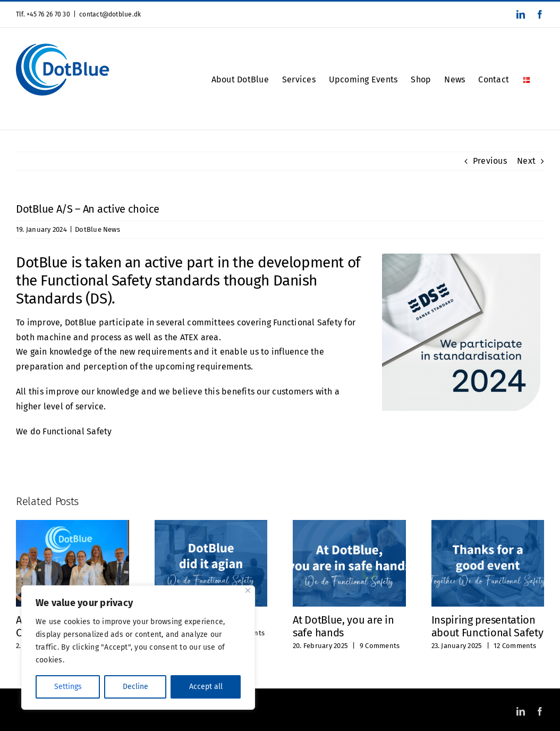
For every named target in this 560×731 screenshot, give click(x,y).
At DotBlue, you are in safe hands (343, 626)
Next (526, 161)
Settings (68, 687)
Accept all (206, 687)
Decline (135, 687)
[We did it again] (211, 525)
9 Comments (380, 646)
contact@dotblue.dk (110, 14)
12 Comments (515, 646)
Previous (490, 161)
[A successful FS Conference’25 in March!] (73, 525)
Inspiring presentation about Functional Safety (487, 626)
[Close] (248, 590)
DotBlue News (97, 229)
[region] (138, 648)
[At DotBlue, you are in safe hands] (349, 525)
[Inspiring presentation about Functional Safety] (488, 525)
